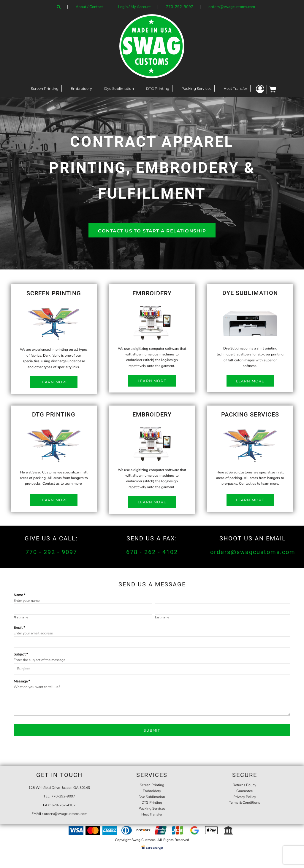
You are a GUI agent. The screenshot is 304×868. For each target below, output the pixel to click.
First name (21, 618)
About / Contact (89, 7)
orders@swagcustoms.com (232, 7)
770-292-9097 (180, 7)
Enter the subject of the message (39, 660)
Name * (19, 595)
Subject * (21, 654)
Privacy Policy (245, 797)
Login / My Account (134, 7)
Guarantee (244, 791)
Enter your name (27, 601)
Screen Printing (152, 785)
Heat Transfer (152, 814)
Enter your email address (33, 633)
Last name (162, 618)
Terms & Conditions (244, 802)
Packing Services (152, 808)
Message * (22, 681)
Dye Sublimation (152, 797)
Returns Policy (244, 785)
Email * (19, 628)
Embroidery (152, 791)
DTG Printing (152, 802)
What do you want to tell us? (37, 687)
